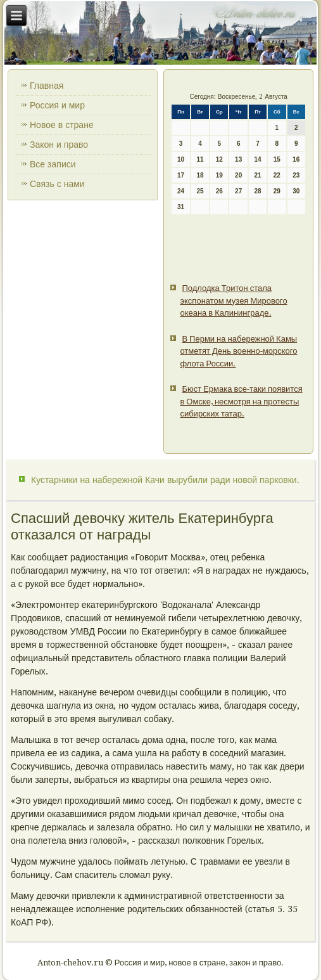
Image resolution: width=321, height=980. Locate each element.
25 (200, 191)
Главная (47, 86)
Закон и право (59, 145)
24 (181, 191)
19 (219, 175)
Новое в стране (62, 125)
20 (238, 175)
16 (296, 159)
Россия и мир (57, 105)
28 (257, 191)
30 (296, 191)
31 (181, 207)
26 (219, 191)
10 (181, 159)
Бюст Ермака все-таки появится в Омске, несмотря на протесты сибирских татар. (241, 401)
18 (200, 175)
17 (181, 175)
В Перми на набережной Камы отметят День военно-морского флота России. (238, 351)
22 (277, 175)
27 (238, 191)
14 (257, 159)
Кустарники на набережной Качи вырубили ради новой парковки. (165, 480)
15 (277, 159)
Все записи (53, 164)
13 (238, 159)
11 (200, 159)
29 (277, 191)
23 (296, 175)
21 (257, 175)
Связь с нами (57, 184)
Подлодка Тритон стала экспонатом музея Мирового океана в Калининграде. (233, 300)
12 (219, 159)
